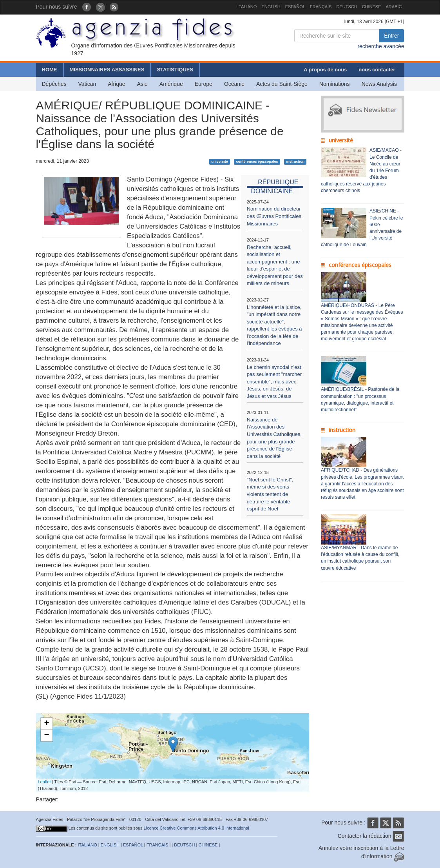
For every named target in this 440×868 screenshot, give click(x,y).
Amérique (171, 84)
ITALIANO (247, 7)
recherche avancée (381, 46)
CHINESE (372, 7)
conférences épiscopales (257, 162)
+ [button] (46, 724)
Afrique (116, 84)
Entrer (391, 36)
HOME (50, 70)
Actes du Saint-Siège (282, 84)
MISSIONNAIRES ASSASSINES (107, 70)
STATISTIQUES (175, 70)
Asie (142, 84)
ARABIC (394, 7)
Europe (204, 84)
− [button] (46, 735)
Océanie (234, 84)
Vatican (87, 84)
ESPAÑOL (295, 7)
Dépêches (54, 84)
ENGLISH (271, 7)
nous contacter (377, 70)
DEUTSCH (347, 7)
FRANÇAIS (321, 7)
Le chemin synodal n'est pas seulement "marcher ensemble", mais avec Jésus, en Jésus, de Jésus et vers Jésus (274, 382)
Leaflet (44, 782)
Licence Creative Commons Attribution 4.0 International (196, 828)
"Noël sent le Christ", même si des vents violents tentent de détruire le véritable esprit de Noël (270, 494)
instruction (295, 162)
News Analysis (379, 84)
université (220, 162)
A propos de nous (325, 70)
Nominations (335, 84)
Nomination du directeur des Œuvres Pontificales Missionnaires (274, 216)
